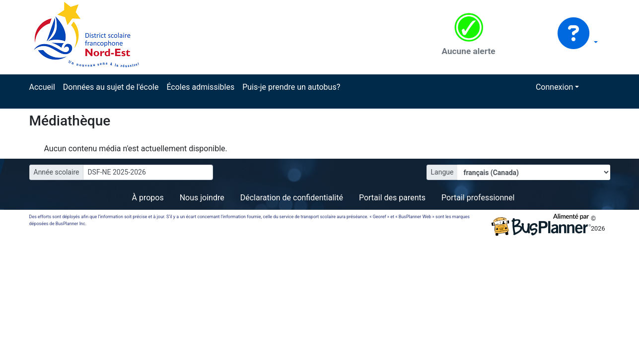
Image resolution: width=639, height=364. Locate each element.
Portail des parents (392, 198)
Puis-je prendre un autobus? (291, 87)
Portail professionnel (478, 198)
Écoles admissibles (200, 87)
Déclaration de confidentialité (292, 198)
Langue (442, 172)
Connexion (554, 87)
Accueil (42, 87)
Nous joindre (202, 198)
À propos (148, 198)
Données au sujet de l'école (111, 87)
